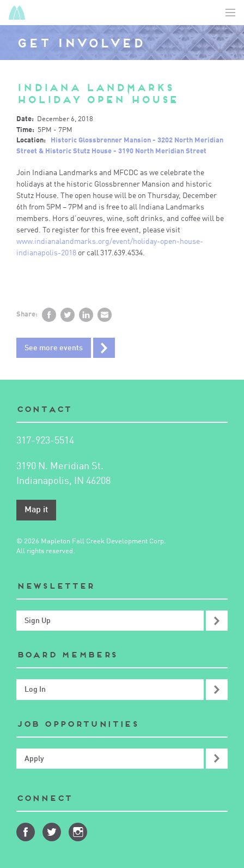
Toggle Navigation (230, 13)
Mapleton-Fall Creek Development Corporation (17, 13)
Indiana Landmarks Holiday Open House (97, 94)
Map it (36, 510)
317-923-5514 (45, 441)
